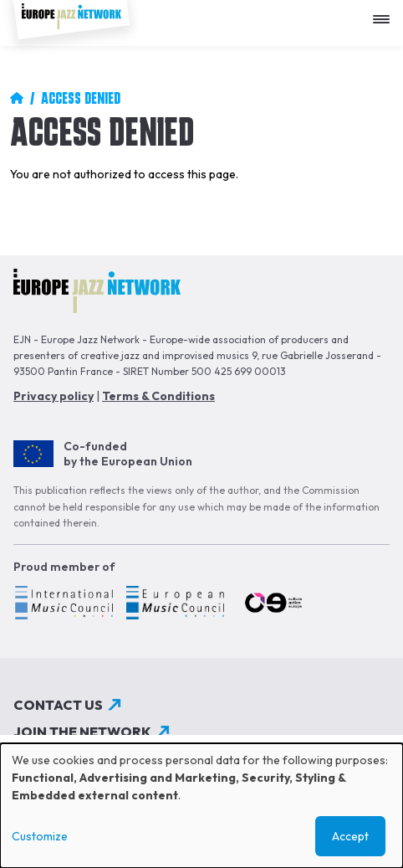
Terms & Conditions (158, 396)
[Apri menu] (385, 13)
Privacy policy (54, 396)
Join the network (82, 732)
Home (17, 98)
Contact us (58, 705)
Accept (350, 836)
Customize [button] (40, 836)
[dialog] (201, 806)
